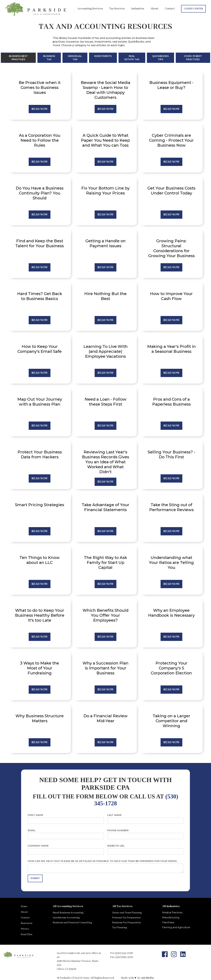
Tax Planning (120, 928)
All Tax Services (122, 906)
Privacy (25, 929)
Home (24, 906)
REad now (40, 109)
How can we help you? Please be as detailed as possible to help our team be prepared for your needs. (102, 861)
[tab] (18, 58)
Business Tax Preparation (127, 923)
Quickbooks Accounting (66, 918)
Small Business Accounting (68, 913)
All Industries (171, 906)
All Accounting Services (68, 906)
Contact (170, 9)
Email (32, 830)
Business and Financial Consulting (72, 923)
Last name (114, 815)
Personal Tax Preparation (126, 918)
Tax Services (117, 9)
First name (35, 815)
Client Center (193, 9)
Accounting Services (90, 9)
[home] (36, 9)
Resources (27, 923)
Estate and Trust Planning (127, 913)
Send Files (27, 934)
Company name (38, 846)
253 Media (147, 978)
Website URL (116, 846)
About (154, 9)
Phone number (118, 830)
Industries (138, 9)
